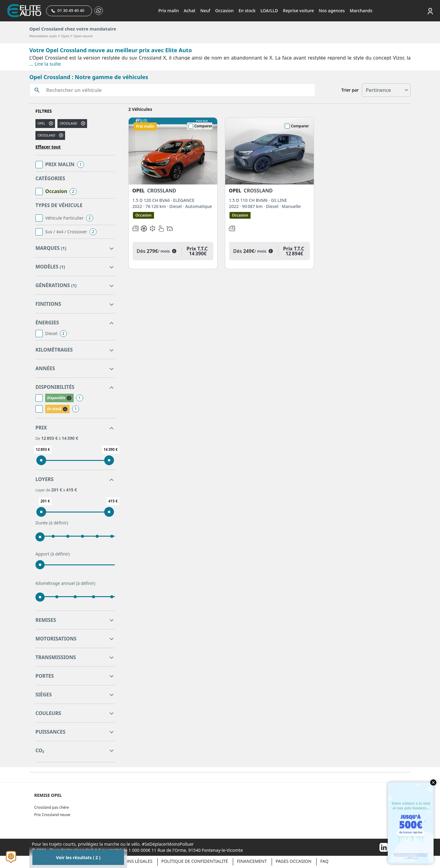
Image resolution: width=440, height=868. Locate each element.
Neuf (205, 11)
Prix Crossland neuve (52, 815)
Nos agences (332, 11)
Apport (53, 554)
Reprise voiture (298, 11)
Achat (189, 11)
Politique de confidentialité (195, 861)
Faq (324, 861)
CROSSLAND (46, 135)
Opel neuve (83, 36)
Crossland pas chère (51, 807)
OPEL (41, 123)
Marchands (361, 11)
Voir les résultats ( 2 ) (78, 857)
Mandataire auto (43, 36)
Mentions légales (132, 861)
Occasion (224, 11)
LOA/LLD (269, 11)
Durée (52, 523)
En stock (247, 11)
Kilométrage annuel (65, 583)
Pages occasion (293, 861)
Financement (252, 861)
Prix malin (169, 11)
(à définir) (59, 523)
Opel (65, 36)
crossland (68, 123)
